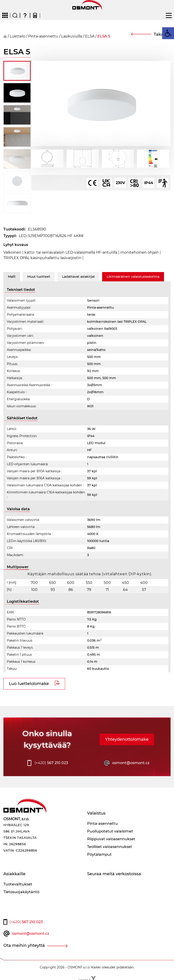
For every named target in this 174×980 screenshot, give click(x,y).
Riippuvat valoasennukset (111, 839)
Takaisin (162, 34)
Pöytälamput (99, 854)
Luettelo (18, 36)
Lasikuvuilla (72, 36)
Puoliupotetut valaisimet (110, 831)
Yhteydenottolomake (127, 739)
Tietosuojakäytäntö (21, 892)
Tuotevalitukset (18, 884)
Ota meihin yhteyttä (24, 945)
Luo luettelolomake (29, 684)
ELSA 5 (104, 36)
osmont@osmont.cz (131, 763)
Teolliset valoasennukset (110, 847)
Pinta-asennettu (43, 36)
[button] (168, 33)
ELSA (90, 36)
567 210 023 (51, 763)
